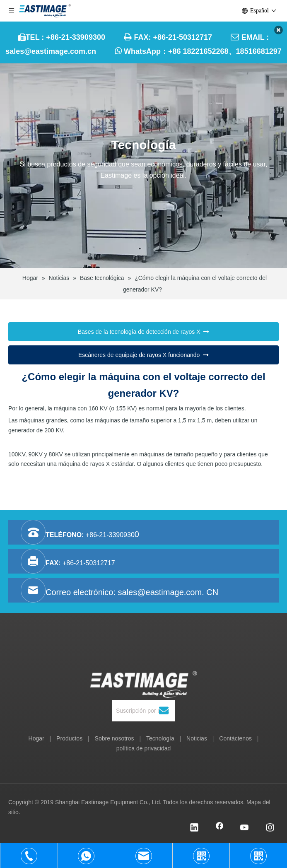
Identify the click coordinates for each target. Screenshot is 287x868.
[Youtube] (245, 828)
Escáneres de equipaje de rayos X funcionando (143, 355)
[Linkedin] (194, 828)
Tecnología (160, 738)
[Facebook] (219, 828)
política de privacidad (144, 748)
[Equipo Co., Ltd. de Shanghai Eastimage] (143, 672)
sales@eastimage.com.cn (51, 51)
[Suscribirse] (164, 711)
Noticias (197, 738)
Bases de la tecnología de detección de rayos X (144, 332)
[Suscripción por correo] (140, 711)
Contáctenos (235, 738)
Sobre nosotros (115, 738)
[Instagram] (270, 828)
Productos (69, 738)
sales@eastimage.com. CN (168, 592)
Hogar (36, 738)
